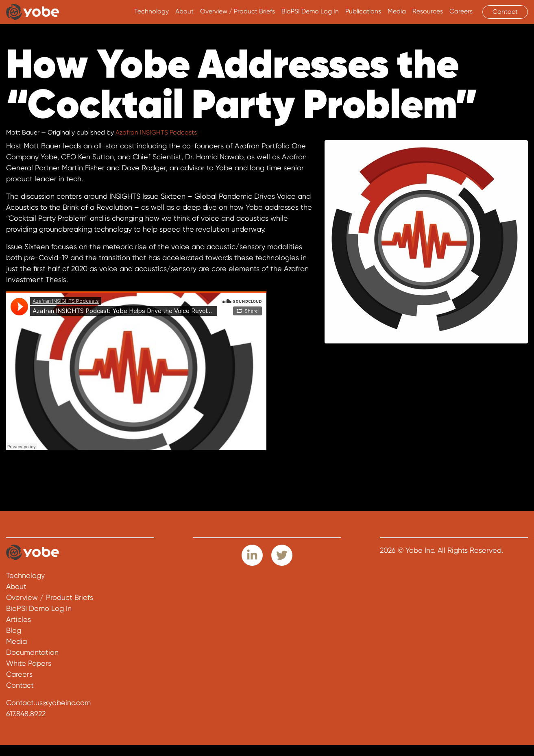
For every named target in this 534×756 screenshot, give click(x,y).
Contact (505, 12)
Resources (428, 11)
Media (397, 11)
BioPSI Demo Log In (310, 11)
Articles (19, 619)
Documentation (32, 652)
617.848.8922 (26, 714)
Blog (14, 630)
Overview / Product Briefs (238, 11)
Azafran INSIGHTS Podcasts (156, 133)
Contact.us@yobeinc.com (48, 703)
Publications (363, 11)
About (184, 11)
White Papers (29, 663)
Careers (461, 11)
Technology (151, 11)
